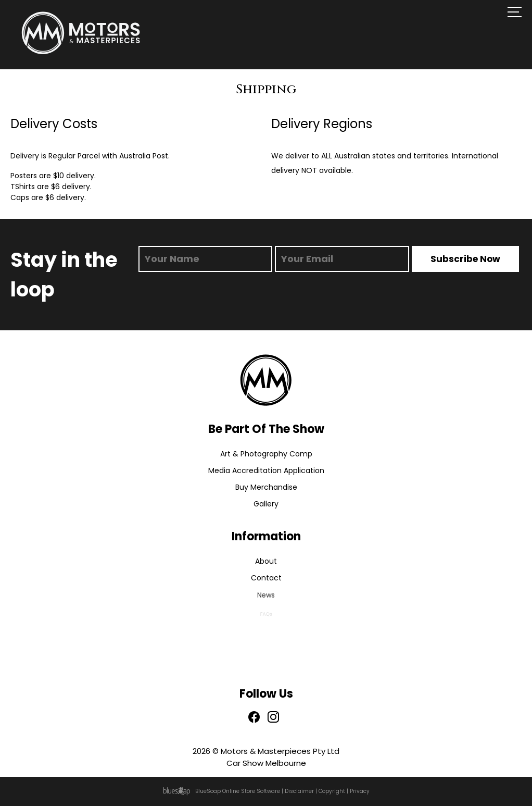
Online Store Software (251, 791)
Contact (266, 578)
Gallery (266, 504)
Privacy (360, 791)
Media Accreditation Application (266, 470)
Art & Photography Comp (266, 454)
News (266, 597)
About (266, 561)
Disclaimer (299, 791)
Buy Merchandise (266, 487)
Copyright (332, 791)
